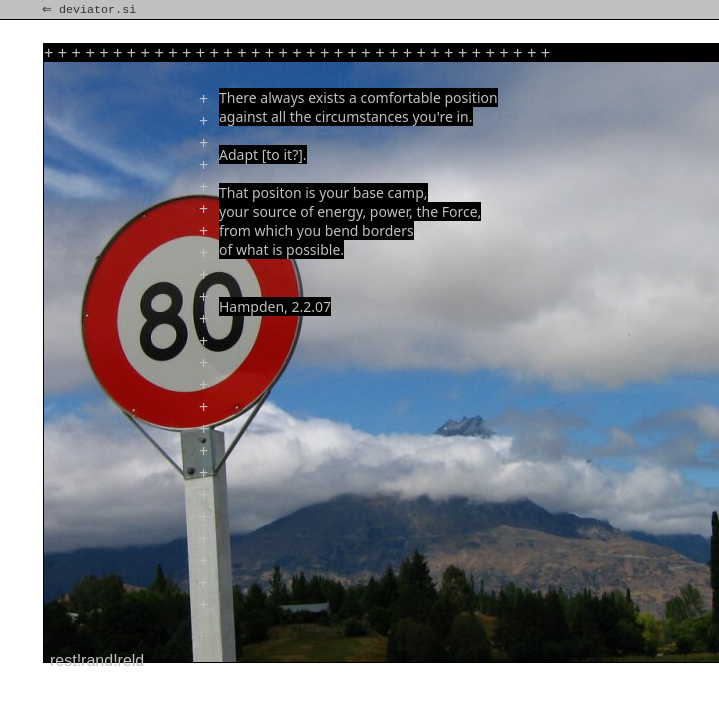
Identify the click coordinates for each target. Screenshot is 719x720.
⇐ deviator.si (91, 10)
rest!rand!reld (97, 660)
